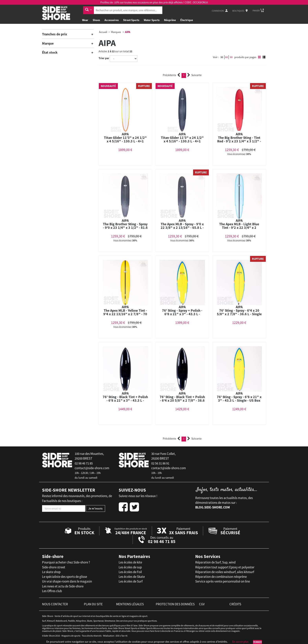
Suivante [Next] (194, 75)
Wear (85, 20)
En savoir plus (240, 642)
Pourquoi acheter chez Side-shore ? (66, 562)
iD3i (118, 636)
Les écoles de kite (130, 562)
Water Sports (152, 20)
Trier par (104, 58)
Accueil (103, 32)
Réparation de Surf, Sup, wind (215, 562)
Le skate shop (51, 572)
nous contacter (55, 604)
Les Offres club (52, 591)
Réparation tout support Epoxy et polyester (225, 567)
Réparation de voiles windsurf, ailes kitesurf (225, 572)
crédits (235, 604)
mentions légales (130, 604)
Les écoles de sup (130, 567)
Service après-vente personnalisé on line (223, 581)
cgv (202, 604)
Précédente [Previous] (171, 75)
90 (231, 57)
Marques (116, 32)
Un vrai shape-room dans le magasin (67, 581)
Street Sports (131, 20)
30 (222, 57)
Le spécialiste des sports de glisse (65, 577)
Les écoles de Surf (131, 581)
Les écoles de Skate (132, 577)
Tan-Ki (124, 636)
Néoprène (170, 20)
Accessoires (112, 20)
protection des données (175, 604)
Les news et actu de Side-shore (63, 586)
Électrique (187, 20)
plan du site (93, 604)
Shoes (96, 20)
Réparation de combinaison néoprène (221, 577)
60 (226, 57)
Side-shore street (54, 567)
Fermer (257, 642)
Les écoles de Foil (130, 572)
